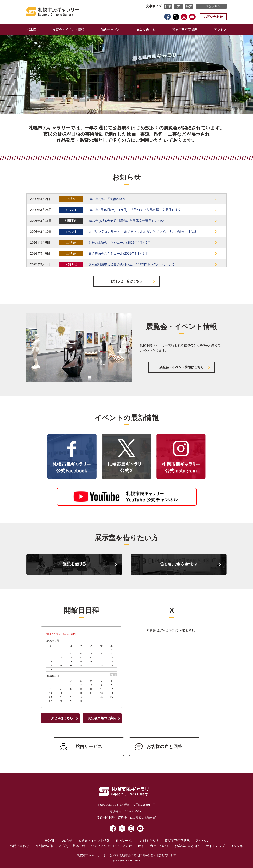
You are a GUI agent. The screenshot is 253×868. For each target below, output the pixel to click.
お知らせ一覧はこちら (126, 281)
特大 (189, 6)
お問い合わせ (213, 17)
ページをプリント (211, 6)
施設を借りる (146, 30)
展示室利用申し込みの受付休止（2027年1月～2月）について (132, 264)
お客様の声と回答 (164, 746)
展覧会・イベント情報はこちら (181, 367)
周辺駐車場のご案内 (102, 718)
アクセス (220, 30)
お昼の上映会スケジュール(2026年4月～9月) (120, 243)
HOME (31, 30)
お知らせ (66, 841)
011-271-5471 (133, 811)
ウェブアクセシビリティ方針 (111, 846)
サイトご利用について (153, 846)
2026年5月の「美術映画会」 (109, 199)
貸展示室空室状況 (185, 30)
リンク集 (237, 846)
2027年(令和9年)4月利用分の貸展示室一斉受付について (128, 221)
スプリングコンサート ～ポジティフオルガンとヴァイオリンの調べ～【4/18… (144, 232)
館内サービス (110, 30)
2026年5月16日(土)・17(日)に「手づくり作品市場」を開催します (135, 210)
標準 (168, 6)
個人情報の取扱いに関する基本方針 (60, 846)
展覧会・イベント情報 (68, 30)
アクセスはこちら (60, 718)
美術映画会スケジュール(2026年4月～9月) (118, 254)
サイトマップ (215, 846)
